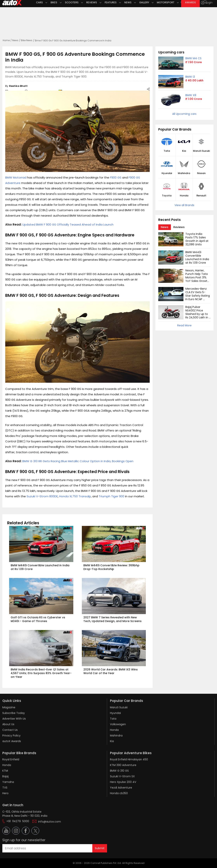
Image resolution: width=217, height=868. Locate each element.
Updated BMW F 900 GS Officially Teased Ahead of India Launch (68, 224)
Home (6, 40)
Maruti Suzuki (201, 151)
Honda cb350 (119, 793)
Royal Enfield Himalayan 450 (129, 759)
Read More (184, 325)
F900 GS (116, 177)
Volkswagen (118, 724)
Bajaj (5, 776)
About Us (8, 724)
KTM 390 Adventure (123, 765)
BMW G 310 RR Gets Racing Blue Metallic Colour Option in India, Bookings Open (78, 461)
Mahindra (184, 173)
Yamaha (8, 782)
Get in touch (13, 805)
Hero (5, 793)
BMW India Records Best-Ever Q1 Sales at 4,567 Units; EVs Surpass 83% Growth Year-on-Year (41, 673)
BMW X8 (191, 95)
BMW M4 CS (193, 58)
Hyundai (167, 173)
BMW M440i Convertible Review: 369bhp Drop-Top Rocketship (112, 567)
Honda (184, 196)
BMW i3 (190, 77)
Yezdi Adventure (121, 788)
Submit (100, 848)
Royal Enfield (11, 759)
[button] (203, 3)
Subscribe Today (14, 713)
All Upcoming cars (184, 114)
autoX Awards (12, 741)
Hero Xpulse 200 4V (123, 782)
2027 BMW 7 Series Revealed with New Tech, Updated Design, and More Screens (112, 619)
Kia (184, 151)
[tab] (165, 227)
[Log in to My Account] (207, 3)
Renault (201, 196)
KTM (5, 771)
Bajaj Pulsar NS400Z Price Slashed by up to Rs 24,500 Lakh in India (197, 314)
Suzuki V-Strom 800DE (42, 496)
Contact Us (10, 730)
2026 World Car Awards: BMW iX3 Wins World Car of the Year (111, 671)
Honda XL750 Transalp (75, 496)
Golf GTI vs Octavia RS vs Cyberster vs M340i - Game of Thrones (38, 619)
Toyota (167, 196)
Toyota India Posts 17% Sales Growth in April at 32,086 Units (197, 239)
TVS (5, 788)
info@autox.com (50, 822)
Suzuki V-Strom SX (122, 776)
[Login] (207, 3)
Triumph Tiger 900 (112, 496)
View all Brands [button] (184, 205)
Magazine (9, 707)
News (15, 40)
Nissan (201, 173)
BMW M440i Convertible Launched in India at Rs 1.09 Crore (40, 567)
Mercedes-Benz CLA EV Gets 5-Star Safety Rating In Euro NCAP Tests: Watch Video (198, 297)
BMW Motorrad (16, 177)
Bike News (27, 40)
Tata (167, 151)
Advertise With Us (14, 719)
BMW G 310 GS (119, 771)
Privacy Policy (11, 736)
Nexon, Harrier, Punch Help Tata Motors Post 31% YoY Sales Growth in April (198, 277)
